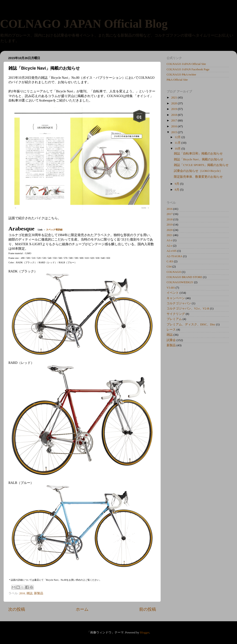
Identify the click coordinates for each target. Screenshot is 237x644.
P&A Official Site (177, 80)
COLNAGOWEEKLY (180, 282)
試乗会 (171, 340)
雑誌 (30, 593)
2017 (174, 121)
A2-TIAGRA (174, 256)
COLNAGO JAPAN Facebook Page (188, 69)
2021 (174, 98)
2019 (174, 109)
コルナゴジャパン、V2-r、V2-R (188, 309)
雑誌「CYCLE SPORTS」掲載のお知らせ (201, 165)
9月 (177, 184)
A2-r (169, 246)
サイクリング (176, 314)
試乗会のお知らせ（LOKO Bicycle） (198, 171)
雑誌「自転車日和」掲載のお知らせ (198, 154)
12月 (178, 137)
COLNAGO (174, 272)
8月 (177, 190)
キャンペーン (176, 298)
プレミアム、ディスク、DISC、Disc (191, 324)
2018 (174, 115)
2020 (174, 103)
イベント (173, 293)
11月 (178, 143)
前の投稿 (148, 609)
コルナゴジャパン (179, 303)
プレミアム (174, 319)
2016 (22, 593)
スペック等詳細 (54, 230)
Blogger (145, 633)
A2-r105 (172, 251)
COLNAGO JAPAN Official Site (186, 64)
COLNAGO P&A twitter (181, 75)
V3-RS (171, 288)
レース (171, 330)
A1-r (169, 240)
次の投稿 (17, 609)
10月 (178, 149)
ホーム (82, 609)
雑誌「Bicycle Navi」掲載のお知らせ (198, 159)
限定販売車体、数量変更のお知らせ (198, 177)
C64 (169, 267)
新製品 (39, 593)
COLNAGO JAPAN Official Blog (84, 24)
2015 (174, 132)
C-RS (170, 261)
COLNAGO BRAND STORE (184, 277)
